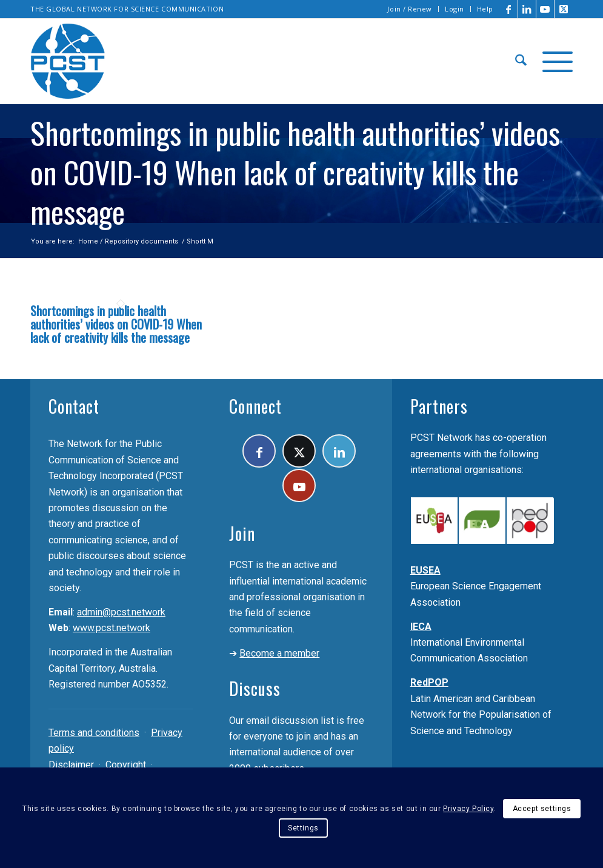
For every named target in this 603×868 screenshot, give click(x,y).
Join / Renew (410, 9)
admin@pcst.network (121, 612)
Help (485, 9)
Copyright (126, 765)
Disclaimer (71, 765)
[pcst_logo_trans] (68, 61)
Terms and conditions (94, 733)
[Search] (521, 61)
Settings (303, 828)
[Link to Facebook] (509, 9)
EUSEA (425, 570)
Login (455, 9)
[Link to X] (564, 9)
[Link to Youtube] (545, 9)
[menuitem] (410, 9)
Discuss (255, 688)
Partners (439, 406)
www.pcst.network (112, 628)
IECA (421, 627)
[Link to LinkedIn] (527, 9)
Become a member (279, 653)
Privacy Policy (468, 809)
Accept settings (542, 809)
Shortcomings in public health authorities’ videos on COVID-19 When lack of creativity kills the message (116, 324)
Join (242, 533)
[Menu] (554, 61)
